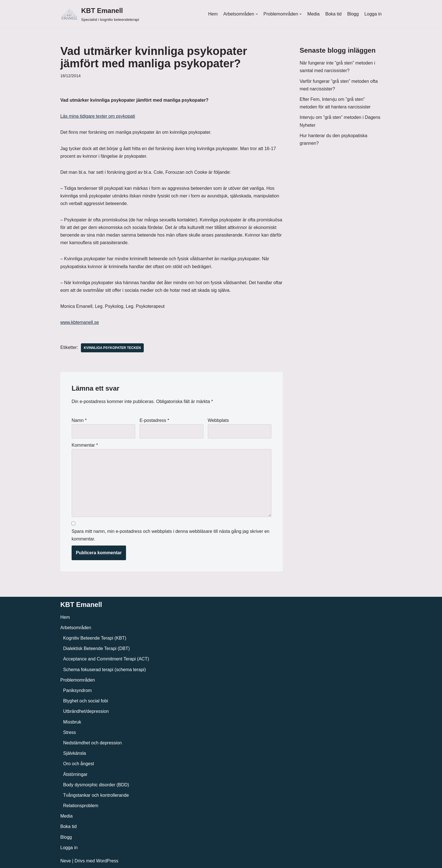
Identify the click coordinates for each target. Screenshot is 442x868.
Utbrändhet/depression (86, 711)
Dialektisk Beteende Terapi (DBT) (96, 648)
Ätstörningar (75, 774)
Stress (69, 732)
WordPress (107, 861)
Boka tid (333, 14)
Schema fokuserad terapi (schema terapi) (104, 670)
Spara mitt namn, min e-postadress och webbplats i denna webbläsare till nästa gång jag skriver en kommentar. (171, 535)
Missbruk (72, 722)
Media (313, 14)
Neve (66, 861)
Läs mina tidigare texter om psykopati (98, 116)
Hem (213, 14)
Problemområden (78, 680)
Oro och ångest (79, 764)
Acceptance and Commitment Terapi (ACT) (106, 659)
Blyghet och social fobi (86, 701)
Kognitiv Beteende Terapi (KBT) (95, 638)
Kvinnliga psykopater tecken (112, 348)
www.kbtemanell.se (80, 322)
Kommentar (85, 445)
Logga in (373, 14)
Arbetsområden (76, 628)
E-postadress (154, 420)
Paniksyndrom (77, 690)
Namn (79, 420)
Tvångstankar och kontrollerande (96, 795)
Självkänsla (75, 753)
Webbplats (218, 420)
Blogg (353, 14)
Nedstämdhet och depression (92, 743)
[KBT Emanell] (100, 14)
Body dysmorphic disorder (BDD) (96, 785)
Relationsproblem (81, 806)
